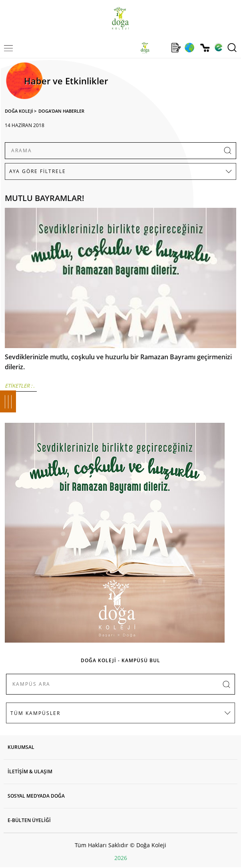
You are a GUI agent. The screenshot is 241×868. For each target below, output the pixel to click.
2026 (121, 858)
